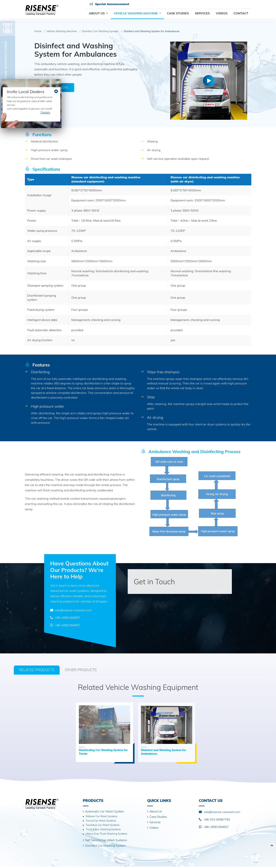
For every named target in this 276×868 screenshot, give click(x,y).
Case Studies (178, 15)
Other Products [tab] (84, 670)
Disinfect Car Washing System (100, 31)
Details (45, 112)
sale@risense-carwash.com (74, 610)
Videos (222, 15)
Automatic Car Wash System (105, 812)
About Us (156, 812)
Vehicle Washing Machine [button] (136, 15)
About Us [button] (97, 15)
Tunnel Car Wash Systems (101, 821)
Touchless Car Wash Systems (103, 826)
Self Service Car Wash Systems (107, 841)
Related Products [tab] (38, 670)
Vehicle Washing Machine (62, 31)
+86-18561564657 (69, 618)
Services (202, 15)
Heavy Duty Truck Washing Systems (107, 835)
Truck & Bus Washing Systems (104, 830)
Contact (241, 15)
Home (38, 31)
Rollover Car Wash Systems (102, 817)
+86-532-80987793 (218, 820)
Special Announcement (109, 6)
